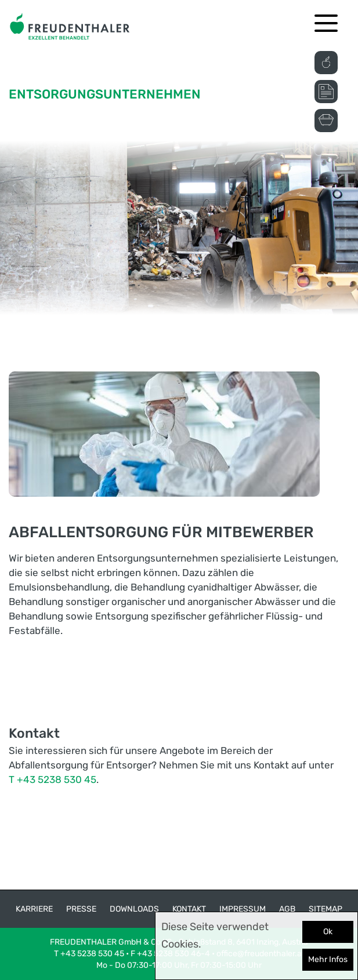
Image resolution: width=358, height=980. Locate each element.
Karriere (34, 909)
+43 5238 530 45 (92, 954)
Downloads (134, 909)
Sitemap (326, 909)
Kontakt (189, 909)
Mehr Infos (328, 959)
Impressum (243, 909)
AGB (287, 909)
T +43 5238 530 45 (53, 779)
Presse (81, 909)
